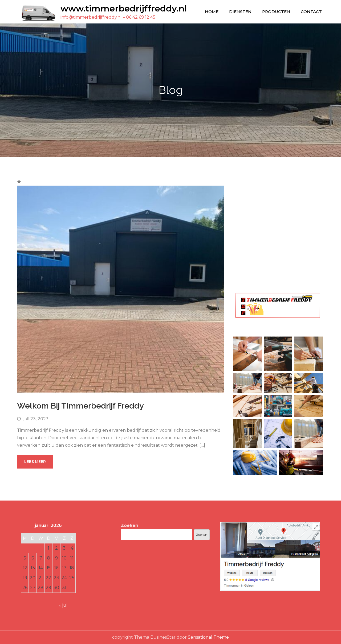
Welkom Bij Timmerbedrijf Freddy (80, 406)
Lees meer (35, 462)
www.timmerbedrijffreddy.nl (124, 8)
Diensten (240, 12)
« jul (63, 605)
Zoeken (129, 525)
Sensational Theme (208, 637)
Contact (311, 12)
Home (212, 12)
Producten (276, 12)
